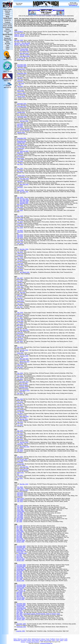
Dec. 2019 (20, 216)
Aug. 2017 (20, 290)
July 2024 (20, 78)
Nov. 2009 (20, 507)
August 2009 (21, 511)
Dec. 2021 (20, 169)
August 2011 (21, 464)
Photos (29, 640)
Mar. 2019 (20, 238)
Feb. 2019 (20, 241)
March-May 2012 (24, 447)
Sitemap (23, 642)
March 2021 (21, 190)
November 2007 (21, 548)
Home (15, 639)
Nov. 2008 (19, 527)
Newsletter (24, 640)
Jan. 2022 (20, 164)
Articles (25, 639)
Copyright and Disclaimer (32, 642)
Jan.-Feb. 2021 (24, 192)
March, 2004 (20, 617)
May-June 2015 (24, 359)
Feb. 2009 (19, 520)
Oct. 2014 (20, 379)
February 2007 (21, 559)
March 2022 (21, 158)
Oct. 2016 (20, 318)
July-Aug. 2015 (24, 356)
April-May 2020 (24, 203)
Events (48, 639)
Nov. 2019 (20, 219)
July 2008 (19, 533)
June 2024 (20, 81)
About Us (20, 639)
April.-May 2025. (24, 53)
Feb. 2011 (20, 475)
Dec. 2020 (20, 197)
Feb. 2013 (20, 422)
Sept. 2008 (20, 530)
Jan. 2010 (20, 501)
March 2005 (20, 596)
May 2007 (19, 555)
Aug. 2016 (20, 324)
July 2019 (20, 231)
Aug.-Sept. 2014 (24, 382)
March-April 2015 (25, 362)
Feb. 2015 (20, 365)
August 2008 (20, 532)
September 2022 (22, 145)
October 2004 (20, 607)
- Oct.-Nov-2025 (25, 43)
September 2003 (21, 627)
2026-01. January (19, 36)
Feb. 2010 (20, 500)
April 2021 (20, 187)
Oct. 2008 (19, 529)
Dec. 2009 (20, 506)
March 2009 (20, 519)
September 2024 (22, 73)
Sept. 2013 (20, 408)
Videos (61, 640)
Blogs (30, 639)
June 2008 (19, 535)
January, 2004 (20, 620)
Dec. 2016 (20, 313)
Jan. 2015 (20, 367)
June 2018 (20, 264)
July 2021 (20, 182)
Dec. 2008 (19, 526)
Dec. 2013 (20, 399)
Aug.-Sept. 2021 (24, 179)
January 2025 (21, 59)
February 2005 (21, 598)
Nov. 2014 (20, 376)
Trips (57, 640)
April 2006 (19, 576)
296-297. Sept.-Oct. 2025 (22, 45)
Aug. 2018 (20, 258)
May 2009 (20, 516)
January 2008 (20, 542)
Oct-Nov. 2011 (23, 460)
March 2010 (21, 499)
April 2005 (19, 595)
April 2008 (19, 537)
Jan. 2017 (20, 307)
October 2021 (21, 176)
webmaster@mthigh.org (46, 643)
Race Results (48, 640)
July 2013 (20, 413)
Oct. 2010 (20, 487)
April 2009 (20, 517)
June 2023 (20, 124)
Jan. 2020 (20, 210)
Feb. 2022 (20, 161)
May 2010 (20, 494)
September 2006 (21, 569)
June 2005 (19, 592)
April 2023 (20, 127)
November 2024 (22, 66)
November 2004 (21, 605)
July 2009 (20, 513)
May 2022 (20, 153)
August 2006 (20, 571)
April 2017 (20, 298)
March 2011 (21, 473)
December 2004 (21, 604)
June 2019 (20, 232)
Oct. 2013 (20, 405)
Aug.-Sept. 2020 (24, 200)
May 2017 (20, 295)
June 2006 (19, 573)
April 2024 (20, 86)
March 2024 (21, 91)
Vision (66, 640)
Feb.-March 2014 (25, 390)
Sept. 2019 (20, 225)
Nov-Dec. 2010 (24, 484)
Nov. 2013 (20, 402)
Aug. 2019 (20, 228)
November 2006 (21, 566)
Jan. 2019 (20, 243)
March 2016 (21, 336)
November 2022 (22, 141)
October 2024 (21, 69)
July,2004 (19, 611)
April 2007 (19, 556)
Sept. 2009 (20, 510)
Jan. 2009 (19, 522)
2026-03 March (19, 32)
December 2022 (22, 138)
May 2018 (20, 267)
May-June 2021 (24, 184)
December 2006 (21, 565)
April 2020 (20, 156)
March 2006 (20, 578)
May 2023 (20, 125)
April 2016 (20, 333)
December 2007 (21, 546)
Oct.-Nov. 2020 (24, 199)
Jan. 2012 (20, 451)
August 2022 (21, 148)
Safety (54, 640)
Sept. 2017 (20, 287)
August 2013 (21, 411)
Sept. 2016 (20, 321)
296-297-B (17, 43)
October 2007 (20, 549)
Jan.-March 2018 (24, 272)
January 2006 (20, 581)
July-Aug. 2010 (24, 490)
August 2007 (20, 552)
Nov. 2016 (20, 316)
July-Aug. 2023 (24, 121)
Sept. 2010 (20, 488)
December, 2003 (21, 624)
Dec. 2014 (20, 373)
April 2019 (20, 236)
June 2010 (20, 493)
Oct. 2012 (20, 437)
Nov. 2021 (20, 171)
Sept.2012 (20, 439)
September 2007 (21, 550)
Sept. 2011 (20, 461)
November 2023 (22, 107)
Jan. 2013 (20, 425)
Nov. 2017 (20, 281)
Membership (17, 640)
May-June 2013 (24, 416)
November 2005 (21, 586)
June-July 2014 (24, 385)
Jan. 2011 (20, 478)
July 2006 (19, 572)
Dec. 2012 (20, 431)
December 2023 (22, 104)
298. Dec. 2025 (19, 40)
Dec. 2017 (20, 278)
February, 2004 (21, 618)
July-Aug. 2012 (24, 442)
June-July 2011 (24, 467)
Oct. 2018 (20, 252)
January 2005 (20, 599)
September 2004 (21, 608)
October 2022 (21, 143)
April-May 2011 (24, 470)
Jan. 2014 (20, 393)
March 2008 (20, 539)
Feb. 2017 (20, 304)
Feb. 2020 (20, 207)
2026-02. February (20, 35)
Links (66, 639)
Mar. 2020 (20, 205)
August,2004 (20, 609)
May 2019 (20, 235)
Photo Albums (35, 640)
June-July (22, 292)
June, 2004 (20, 612)
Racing (42, 640)
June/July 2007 (23, 553)
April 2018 (20, 269)
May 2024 (21, 84)
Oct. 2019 (20, 222)
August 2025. (24, 49)
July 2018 (20, 261)
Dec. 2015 (20, 347)
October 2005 (20, 588)
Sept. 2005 (20, 589)
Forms (58, 639)
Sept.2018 (20, 255)
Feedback (53, 639)
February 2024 (21, 94)
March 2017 (21, 301)
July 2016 (20, 327)
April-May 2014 (24, 388)
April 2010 (20, 496)
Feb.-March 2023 (25, 130)
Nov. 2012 (20, 434)
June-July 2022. (24, 151)
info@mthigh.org (73, 5)
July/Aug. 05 (22, 591)
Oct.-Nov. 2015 (24, 350)
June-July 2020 (24, 202)
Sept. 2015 (20, 353)
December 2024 (22, 65)
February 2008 (21, 540)
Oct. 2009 (20, 509)
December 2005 (21, 585)
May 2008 (19, 536)
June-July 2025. (24, 50)
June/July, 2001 (21, 631)
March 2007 (20, 558)
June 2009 (20, 514)
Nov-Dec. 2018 (24, 249)
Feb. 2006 (19, 579)
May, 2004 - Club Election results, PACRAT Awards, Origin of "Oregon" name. (38, 614)
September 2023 (22, 117)
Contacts (43, 639)
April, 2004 (19, 615)
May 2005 (19, 594)
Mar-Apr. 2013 (24, 419)
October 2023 (21, 112)
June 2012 (20, 444)
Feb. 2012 (20, 450)
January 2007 (20, 560)
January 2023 (21, 133)
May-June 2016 (24, 330)
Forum (62, 639)
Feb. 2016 (20, 339)
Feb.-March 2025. (25, 56)
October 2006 (20, 568)
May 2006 (19, 575)
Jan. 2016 (20, 341)
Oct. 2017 (20, 284)
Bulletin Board (36, 639)
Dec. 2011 (20, 457)
